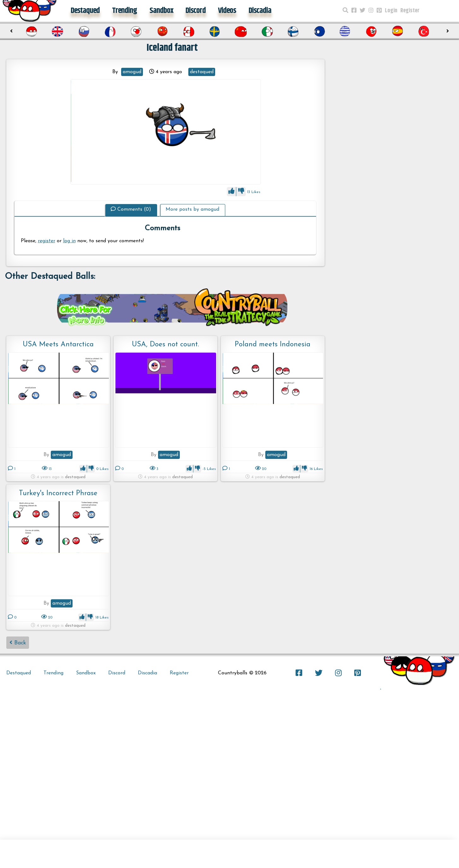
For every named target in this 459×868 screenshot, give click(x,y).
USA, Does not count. (165, 345)
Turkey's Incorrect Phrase (58, 493)
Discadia (260, 11)
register (47, 241)
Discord (196, 11)
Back (18, 643)
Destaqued (85, 11)
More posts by (192, 209)
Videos (227, 11)
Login (391, 11)
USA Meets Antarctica (58, 345)
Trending (124, 11)
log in (69, 241)
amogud (132, 72)
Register (410, 11)
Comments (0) (131, 209)
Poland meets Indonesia (273, 345)
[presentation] (12, 31)
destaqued (202, 72)
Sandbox (161, 11)
